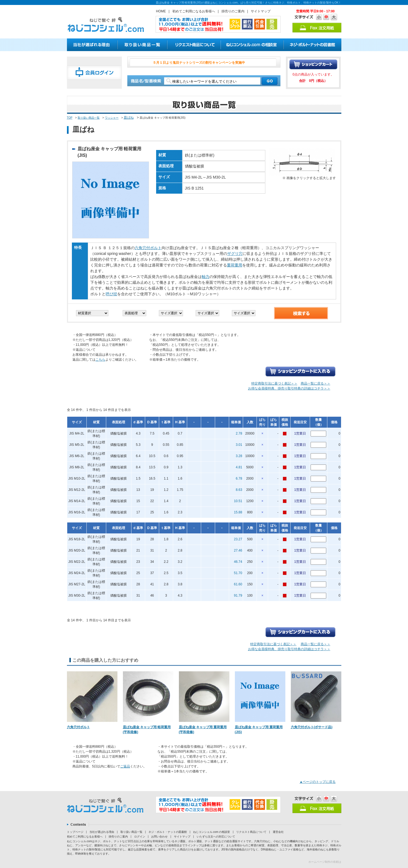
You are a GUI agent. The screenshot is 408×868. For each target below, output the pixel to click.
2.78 (239, 433)
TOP (70, 118)
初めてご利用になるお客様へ (194, 11)
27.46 (238, 550)
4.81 (239, 467)
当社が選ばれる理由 (102, 832)
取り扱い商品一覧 (89, 118)
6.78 (239, 478)
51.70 (238, 573)
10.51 (238, 501)
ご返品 (125, 766)
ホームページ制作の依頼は (325, 862)
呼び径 (111, 294)
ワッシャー (112, 118)
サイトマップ (261, 11)
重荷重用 (235, 265)
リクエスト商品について (251, 832)
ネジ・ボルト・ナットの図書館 (168, 832)
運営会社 (278, 832)
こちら (100, 360)
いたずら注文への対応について (216, 837)
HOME (161, 11)
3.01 (239, 445)
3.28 (239, 456)
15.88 (238, 512)
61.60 (238, 584)
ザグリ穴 (235, 254)
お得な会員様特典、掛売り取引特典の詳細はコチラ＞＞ (289, 388)
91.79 (238, 596)
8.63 (239, 490)
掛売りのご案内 (233, 11)
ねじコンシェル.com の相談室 (212, 832)
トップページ (75, 832)
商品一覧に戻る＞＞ (316, 383)
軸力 (206, 277)
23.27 (238, 539)
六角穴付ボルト (148, 248)
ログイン (140, 837)
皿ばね (129, 118)
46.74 (238, 562)
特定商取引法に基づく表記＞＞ (274, 383)
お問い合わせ (159, 837)
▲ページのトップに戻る (318, 782)
